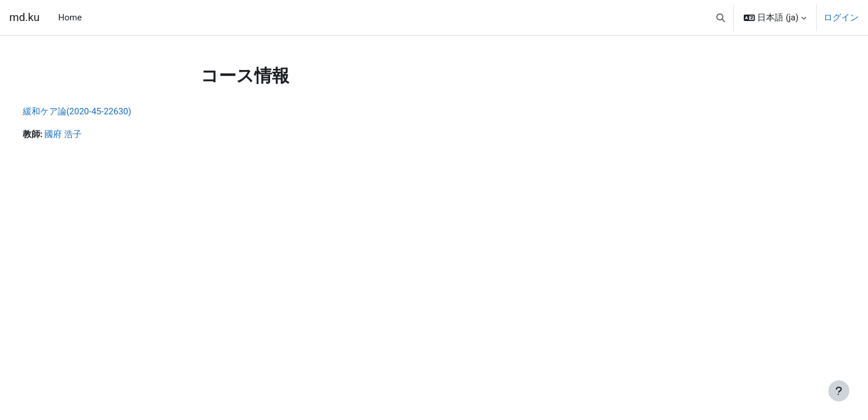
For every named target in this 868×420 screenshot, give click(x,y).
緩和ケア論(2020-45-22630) (99, 111)
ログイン (841, 17)
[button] (721, 17)
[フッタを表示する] (839, 391)
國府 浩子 (85, 135)
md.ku (24, 17)
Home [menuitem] (70, 17)
